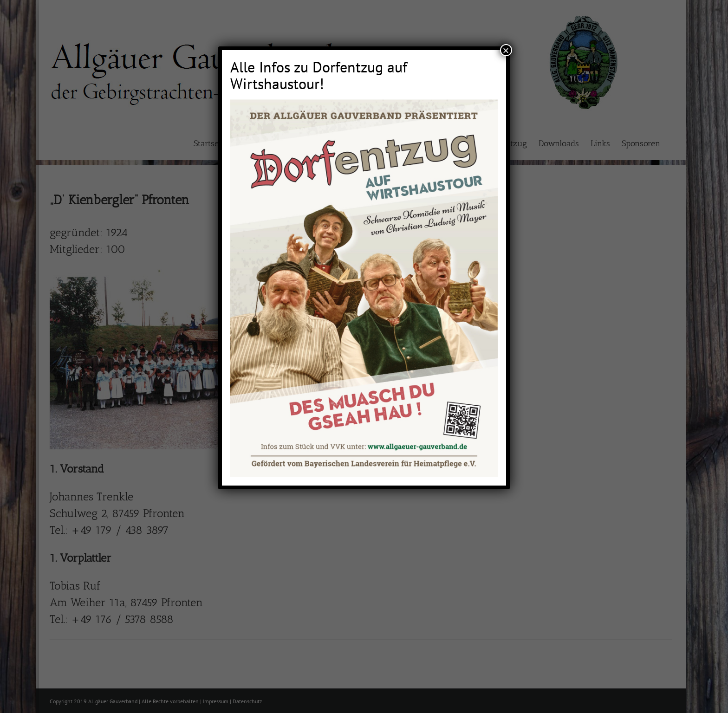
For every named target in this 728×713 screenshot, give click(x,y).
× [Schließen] (506, 50)
